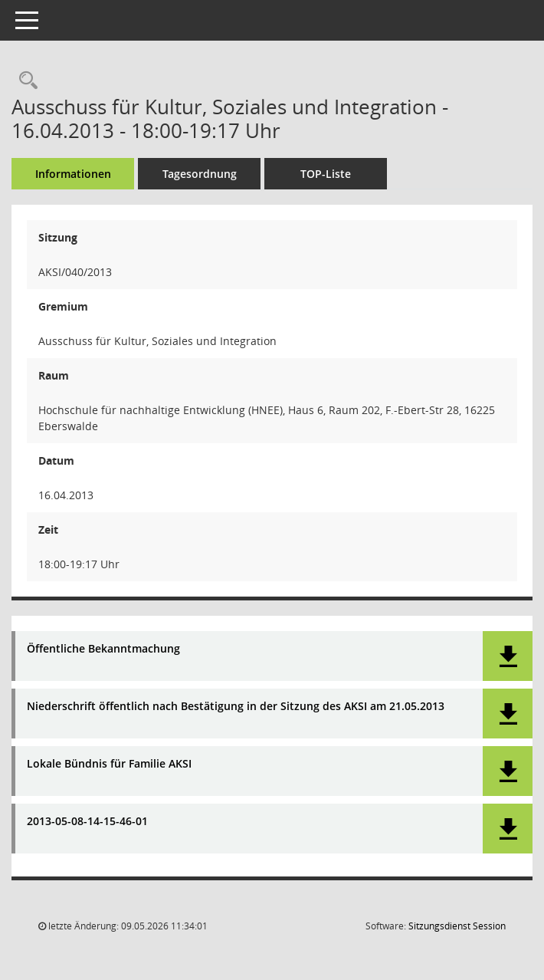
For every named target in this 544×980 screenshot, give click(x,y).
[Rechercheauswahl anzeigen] (25, 81)
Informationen (73, 174)
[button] (508, 656)
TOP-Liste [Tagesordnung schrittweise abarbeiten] (326, 174)
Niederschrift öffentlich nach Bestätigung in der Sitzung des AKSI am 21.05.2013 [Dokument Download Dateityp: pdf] (236, 707)
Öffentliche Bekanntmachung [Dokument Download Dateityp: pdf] (103, 649)
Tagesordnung (200, 174)
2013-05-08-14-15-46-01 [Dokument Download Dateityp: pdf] (87, 822)
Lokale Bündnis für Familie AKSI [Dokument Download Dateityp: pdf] (109, 764)
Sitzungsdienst (457, 926)
